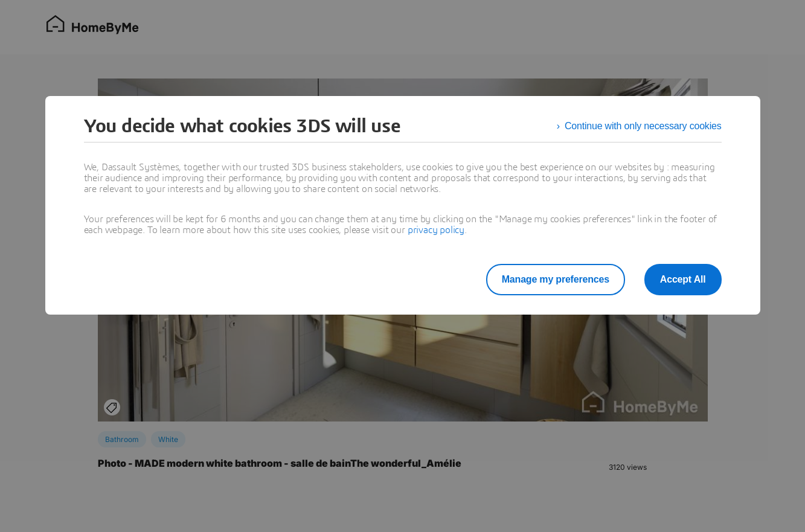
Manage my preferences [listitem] (556, 279)
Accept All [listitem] (683, 279)
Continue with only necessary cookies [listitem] (643, 126)
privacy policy (436, 230)
